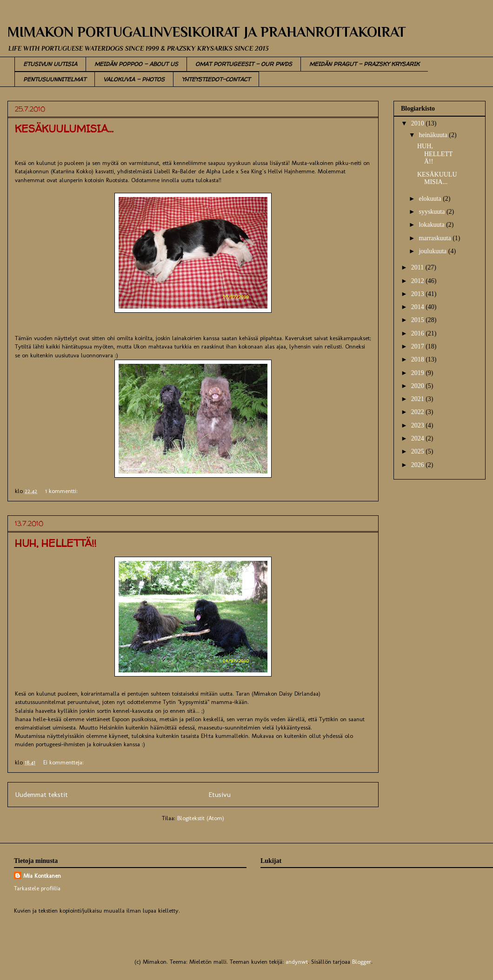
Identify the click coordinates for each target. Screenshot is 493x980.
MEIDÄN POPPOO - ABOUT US (136, 64)
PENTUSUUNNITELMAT (55, 79)
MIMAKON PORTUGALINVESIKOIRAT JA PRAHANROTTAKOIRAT (207, 32)
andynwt (297, 962)
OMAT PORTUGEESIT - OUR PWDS (244, 64)
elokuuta (431, 199)
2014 (419, 307)
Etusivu (220, 794)
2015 (419, 320)
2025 (419, 451)
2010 (419, 123)
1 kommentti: (62, 491)
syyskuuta (433, 212)
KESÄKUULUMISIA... (64, 129)
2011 (418, 267)
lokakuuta (432, 225)
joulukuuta (433, 251)
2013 (419, 294)
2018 (419, 359)
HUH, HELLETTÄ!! (56, 543)
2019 (419, 373)
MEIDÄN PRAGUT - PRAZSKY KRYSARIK (364, 64)
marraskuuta (436, 238)
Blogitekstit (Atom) (201, 818)
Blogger (362, 962)
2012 (419, 281)
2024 (419, 438)
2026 (419, 465)
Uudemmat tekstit (41, 794)
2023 (419, 425)
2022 (419, 412)
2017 (419, 346)
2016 (419, 333)
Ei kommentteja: (64, 762)
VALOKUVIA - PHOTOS (134, 79)
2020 (419, 386)
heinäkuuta (434, 135)
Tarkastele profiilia (37, 888)
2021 (419, 399)
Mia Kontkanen (42, 876)
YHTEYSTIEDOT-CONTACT (216, 79)
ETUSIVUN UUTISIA (50, 64)
